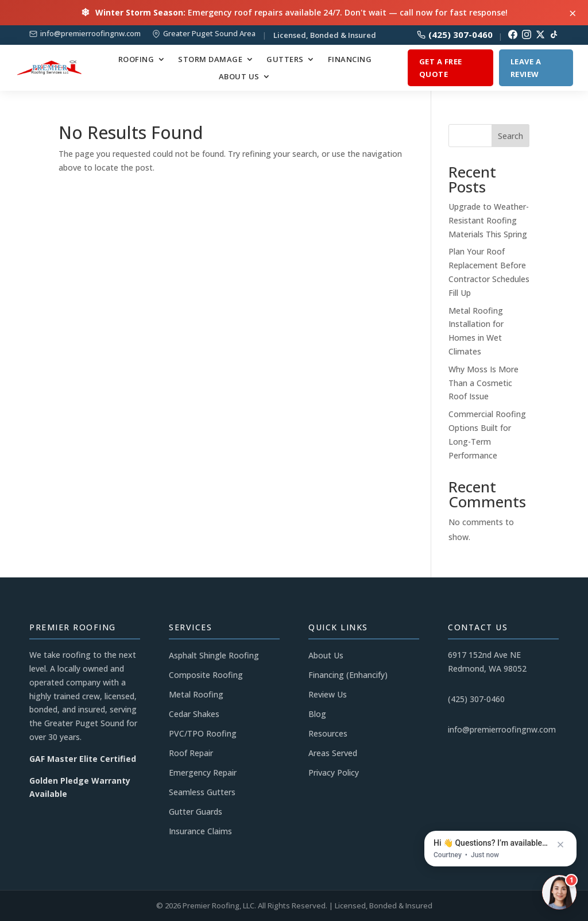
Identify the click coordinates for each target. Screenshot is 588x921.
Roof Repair (191, 753)
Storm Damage (210, 60)
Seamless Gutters (202, 792)
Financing (350, 60)
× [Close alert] (573, 13)
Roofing (136, 60)
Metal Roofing (196, 694)
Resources (328, 733)
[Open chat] (559, 892)
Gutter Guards (196, 812)
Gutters (285, 60)
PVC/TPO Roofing (203, 733)
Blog (317, 714)
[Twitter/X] (540, 34)
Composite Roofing (206, 675)
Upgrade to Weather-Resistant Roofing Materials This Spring (489, 220)
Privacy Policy (334, 772)
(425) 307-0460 (455, 35)
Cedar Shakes (194, 714)
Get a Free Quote (441, 68)
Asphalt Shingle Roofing (214, 655)
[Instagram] (527, 34)
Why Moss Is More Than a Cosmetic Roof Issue (483, 383)
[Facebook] (513, 34)
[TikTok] (554, 34)
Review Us (328, 694)
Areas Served (333, 753)
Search (510, 136)
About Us (239, 77)
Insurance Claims (200, 831)
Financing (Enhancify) (348, 675)
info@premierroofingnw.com (90, 34)
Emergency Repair (203, 772)
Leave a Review (526, 68)
